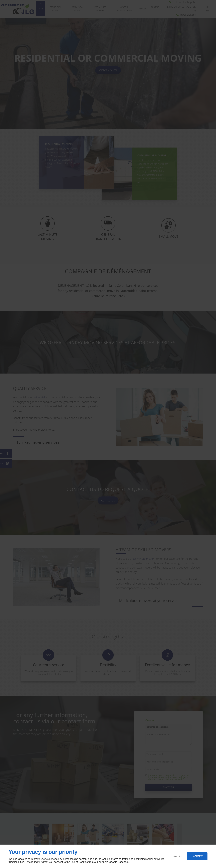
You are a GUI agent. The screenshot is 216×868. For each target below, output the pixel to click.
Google (113, 862)
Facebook (123, 862)
